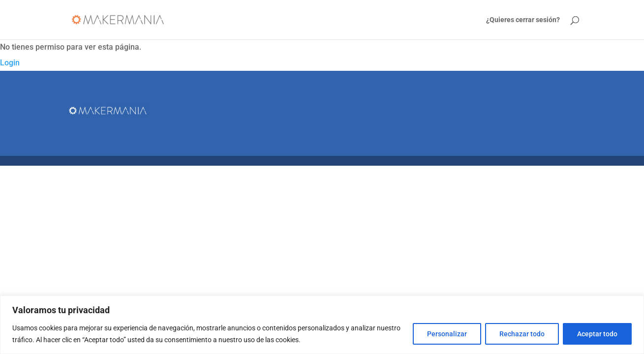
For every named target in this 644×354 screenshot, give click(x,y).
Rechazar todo (522, 334)
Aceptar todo (597, 334)
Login (10, 63)
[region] (322, 325)
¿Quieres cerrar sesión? (523, 20)
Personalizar (447, 334)
